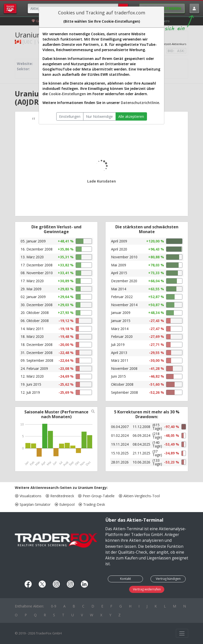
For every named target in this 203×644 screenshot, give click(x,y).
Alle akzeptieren (131, 116)
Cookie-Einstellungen (67, 94)
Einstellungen (70, 116)
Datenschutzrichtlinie (140, 103)
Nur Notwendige (99, 116)
